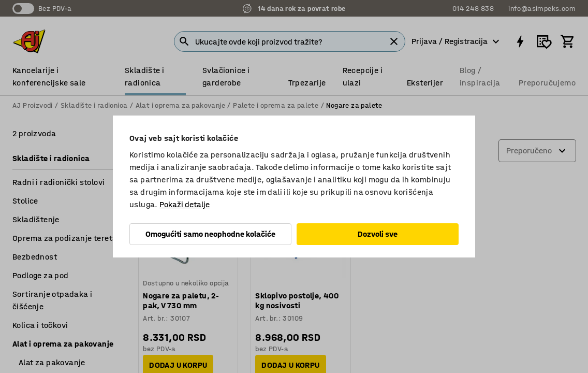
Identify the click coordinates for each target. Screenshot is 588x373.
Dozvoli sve (378, 234)
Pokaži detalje (185, 204)
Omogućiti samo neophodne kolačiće (210, 234)
